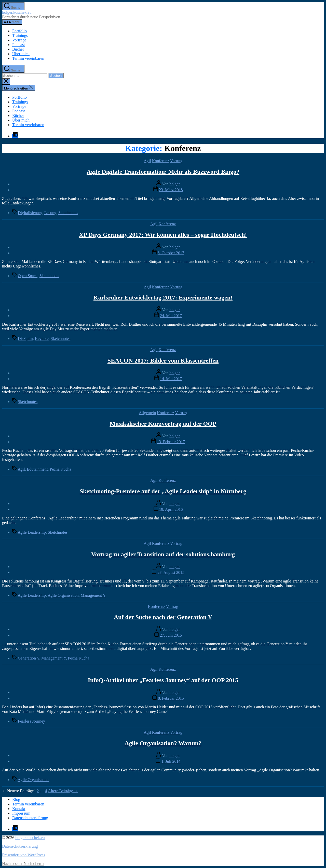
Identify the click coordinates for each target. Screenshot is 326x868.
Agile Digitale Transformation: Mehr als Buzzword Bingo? (163, 172)
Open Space (28, 276)
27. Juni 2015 (171, 635)
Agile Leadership (32, 532)
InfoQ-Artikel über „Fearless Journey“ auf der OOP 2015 (163, 680)
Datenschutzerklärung (30, 818)
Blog (16, 799)
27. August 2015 (171, 572)
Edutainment (37, 469)
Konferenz (161, 161)
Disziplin (25, 339)
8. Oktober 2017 (171, 253)
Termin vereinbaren (28, 58)
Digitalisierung (30, 213)
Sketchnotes (68, 213)
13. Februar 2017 (171, 442)
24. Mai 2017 (171, 316)
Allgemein (147, 413)
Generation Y (29, 658)
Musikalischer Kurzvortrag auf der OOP (163, 424)
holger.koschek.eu (17, 12)
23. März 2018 (171, 190)
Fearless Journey (31, 721)
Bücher (18, 49)
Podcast (19, 45)
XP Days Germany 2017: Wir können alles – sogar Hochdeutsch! (163, 235)
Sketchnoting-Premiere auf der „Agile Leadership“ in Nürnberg (163, 491)
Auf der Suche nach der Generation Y (163, 617)
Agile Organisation (63, 595)
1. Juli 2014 (171, 761)
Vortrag (176, 161)
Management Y (93, 595)
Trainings (20, 35)
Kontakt (19, 809)
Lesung (50, 213)
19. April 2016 (171, 509)
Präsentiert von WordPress (24, 855)
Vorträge (19, 40)
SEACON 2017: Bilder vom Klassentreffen (163, 361)
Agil (147, 161)
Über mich (21, 54)
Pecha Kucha (60, 469)
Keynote (42, 339)
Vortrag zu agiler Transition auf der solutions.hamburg (163, 554)
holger (175, 184)
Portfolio (19, 31)
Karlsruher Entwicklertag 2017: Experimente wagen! (163, 297)
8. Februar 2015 (171, 698)
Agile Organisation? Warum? (163, 743)
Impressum (21, 813)
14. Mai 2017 (171, 379)
